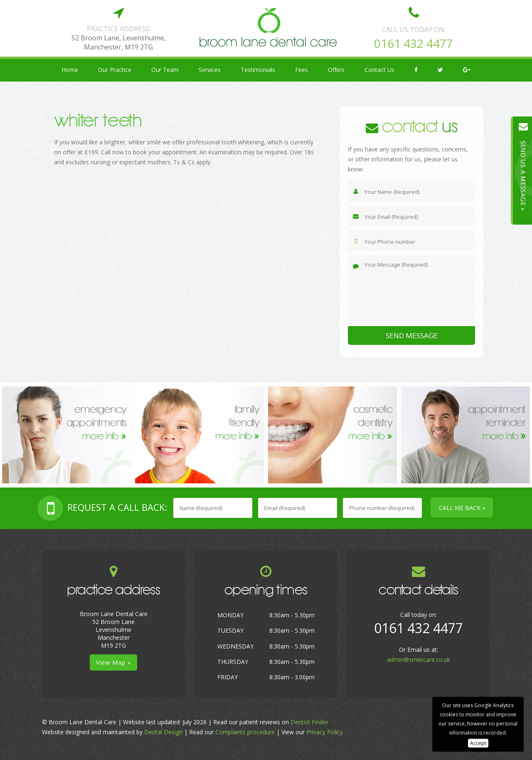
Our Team (165, 70)
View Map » (113, 662)
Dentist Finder (309, 722)
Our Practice (115, 70)
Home (70, 70)
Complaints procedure (245, 732)
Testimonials (258, 70)
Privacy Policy (325, 732)
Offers (336, 70)
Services (210, 70)
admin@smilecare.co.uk (419, 660)
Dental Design (163, 732)
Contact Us (379, 70)
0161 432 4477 (414, 43)
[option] (66, 435)
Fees (302, 70)
